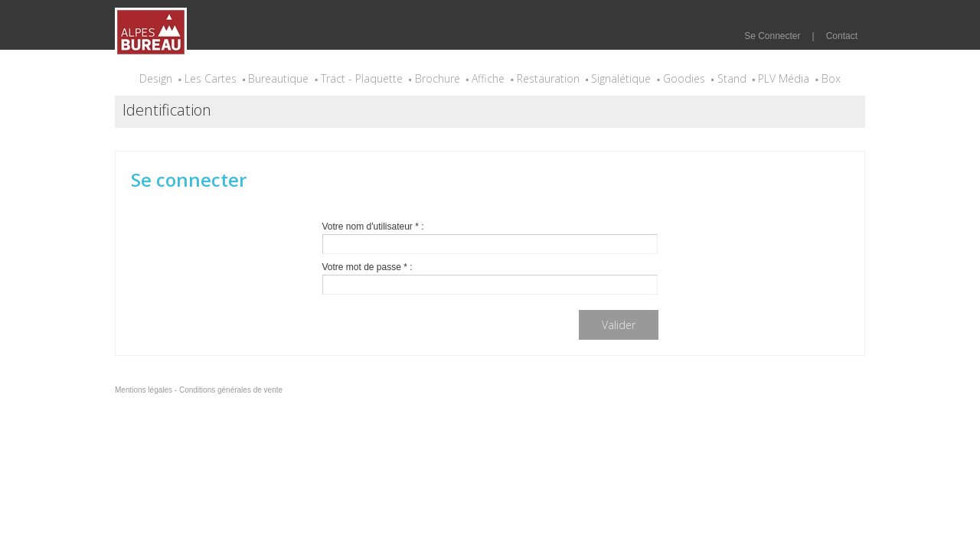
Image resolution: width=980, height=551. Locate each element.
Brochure (438, 78)
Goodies (684, 78)
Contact (842, 36)
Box (831, 78)
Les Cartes (211, 78)
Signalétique (621, 78)
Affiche (488, 78)
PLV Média (784, 78)
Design (156, 78)
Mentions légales (144, 390)
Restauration (548, 78)
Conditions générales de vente (231, 390)
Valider (619, 325)
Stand (732, 78)
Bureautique (278, 78)
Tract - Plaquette (362, 78)
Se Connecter (772, 36)
